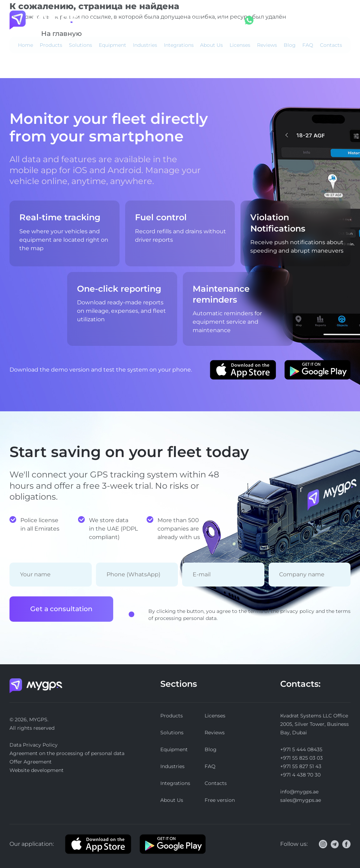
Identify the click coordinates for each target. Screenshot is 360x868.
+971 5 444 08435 (213, 20)
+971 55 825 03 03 (301, 758)
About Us (211, 45)
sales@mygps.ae (301, 800)
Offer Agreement (31, 762)
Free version (333, 20)
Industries (145, 45)
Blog (290, 45)
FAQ (308, 45)
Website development (37, 770)
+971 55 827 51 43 (301, 766)
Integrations (179, 45)
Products (51, 45)
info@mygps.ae (299, 792)
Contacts (331, 45)
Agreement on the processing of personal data (67, 753)
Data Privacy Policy (34, 745)
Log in (285, 20)
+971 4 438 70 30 (300, 775)
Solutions (81, 45)
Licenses (240, 45)
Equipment (112, 45)
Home (25, 45)
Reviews (267, 45)
